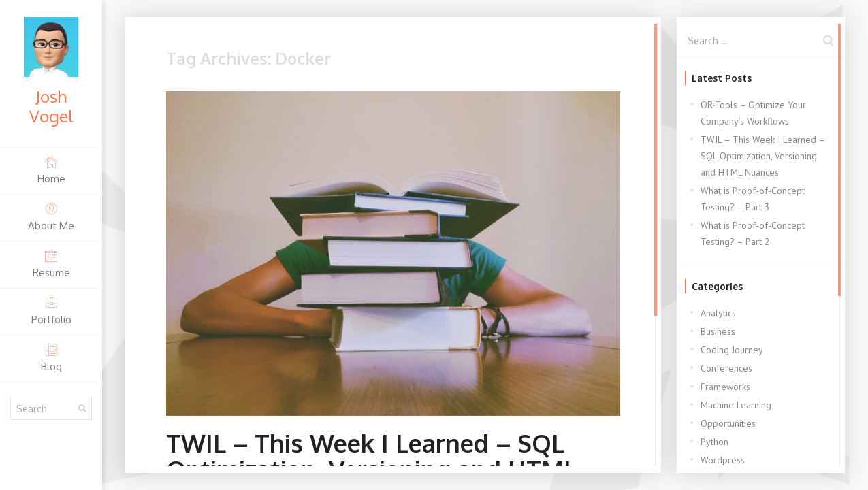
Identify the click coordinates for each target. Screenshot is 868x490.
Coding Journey (732, 350)
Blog (51, 358)
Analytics (718, 313)
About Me (51, 217)
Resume (51, 264)
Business (718, 331)
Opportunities (728, 423)
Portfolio (51, 311)
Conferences (726, 368)
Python (714, 442)
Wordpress (723, 460)
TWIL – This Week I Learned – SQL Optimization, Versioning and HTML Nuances (762, 156)
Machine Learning (736, 405)
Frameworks (725, 387)
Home (51, 170)
